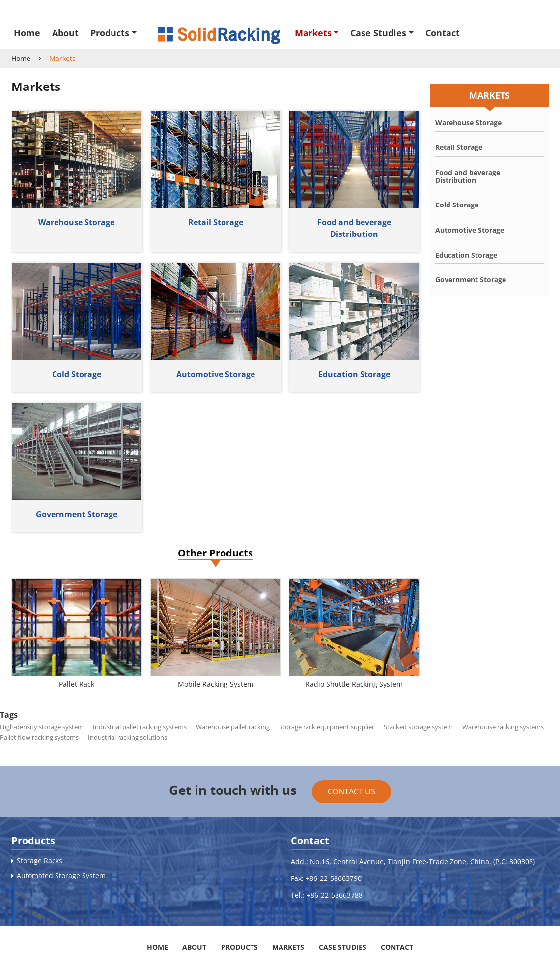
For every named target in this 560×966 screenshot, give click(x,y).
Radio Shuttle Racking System (354, 684)
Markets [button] (313, 33)
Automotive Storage (216, 374)
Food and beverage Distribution (354, 228)
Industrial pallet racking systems (140, 727)
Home (27, 33)
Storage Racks (40, 861)
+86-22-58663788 (335, 895)
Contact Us (351, 791)
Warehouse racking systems (503, 727)
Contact (443, 33)
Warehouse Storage (76, 222)
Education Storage (354, 374)
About (65, 33)
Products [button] (110, 33)
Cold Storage (77, 374)
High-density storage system (42, 727)
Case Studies (343, 947)
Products (33, 840)
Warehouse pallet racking (233, 727)
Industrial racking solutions (127, 737)
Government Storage (77, 514)
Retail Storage (216, 222)
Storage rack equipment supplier (327, 727)
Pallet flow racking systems (39, 737)
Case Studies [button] (378, 33)
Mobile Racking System (216, 684)
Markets (288, 947)
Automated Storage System (61, 876)
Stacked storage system (418, 727)
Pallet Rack (77, 684)
